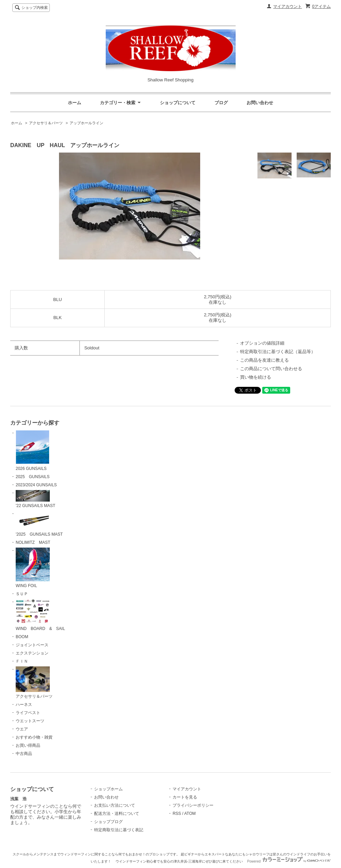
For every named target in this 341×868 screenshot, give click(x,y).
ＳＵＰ (22, 594)
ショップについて (178, 103)
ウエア (22, 729)
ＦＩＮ (22, 661)
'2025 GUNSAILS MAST (39, 524)
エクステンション (32, 653)
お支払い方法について (115, 805)
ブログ (221, 103)
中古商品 (24, 754)
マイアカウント (287, 6)
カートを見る (185, 797)
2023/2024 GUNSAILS (36, 485)
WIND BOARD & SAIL (40, 615)
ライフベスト (28, 713)
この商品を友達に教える (264, 360)
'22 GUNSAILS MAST (35, 499)
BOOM (22, 637)
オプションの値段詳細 (262, 343)
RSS (177, 814)
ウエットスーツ (30, 721)
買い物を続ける (256, 377)
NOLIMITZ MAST (33, 542)
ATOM (190, 814)
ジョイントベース (32, 645)
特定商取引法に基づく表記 (119, 830)
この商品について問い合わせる (271, 369)
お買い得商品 (28, 745)
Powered (289, 861)
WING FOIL (33, 568)
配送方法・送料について (117, 814)
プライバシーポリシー (193, 805)
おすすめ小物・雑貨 (34, 737)
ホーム (75, 103)
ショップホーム (108, 789)
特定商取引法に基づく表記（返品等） (278, 352)
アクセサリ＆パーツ (46, 123)
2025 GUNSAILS (33, 477)
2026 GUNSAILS (33, 451)
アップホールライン (86, 123)
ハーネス (24, 705)
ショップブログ (108, 822)
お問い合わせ (260, 103)
